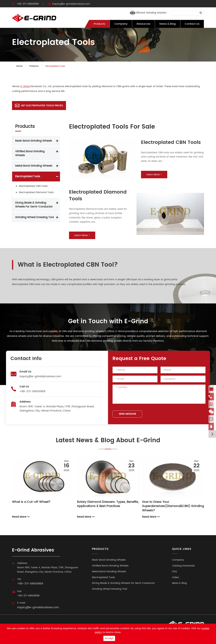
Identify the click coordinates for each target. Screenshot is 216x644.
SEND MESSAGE (127, 414)
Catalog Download (183, 566)
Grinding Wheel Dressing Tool (34, 217)
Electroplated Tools (55, 66)
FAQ (174, 572)
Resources (143, 24)
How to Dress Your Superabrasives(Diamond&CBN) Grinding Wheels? (173, 504)
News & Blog (168, 24)
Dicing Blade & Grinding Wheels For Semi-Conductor (34, 205)
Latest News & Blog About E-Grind (108, 441)
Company (121, 24)
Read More (21, 517)
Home (19, 66)
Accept (109, 638)
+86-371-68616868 (28, 4)
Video (175, 577)
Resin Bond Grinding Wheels (34, 141)
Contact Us (192, 24)
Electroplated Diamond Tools (36, 192)
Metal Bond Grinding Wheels (34, 166)
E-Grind (25, 86)
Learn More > (154, 175)
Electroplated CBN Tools (33, 186)
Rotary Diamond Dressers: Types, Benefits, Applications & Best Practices (108, 504)
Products (99, 24)
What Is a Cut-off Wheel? (31, 502)
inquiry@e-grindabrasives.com (71, 4)
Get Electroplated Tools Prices (39, 106)
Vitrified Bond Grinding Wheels (30, 153)
